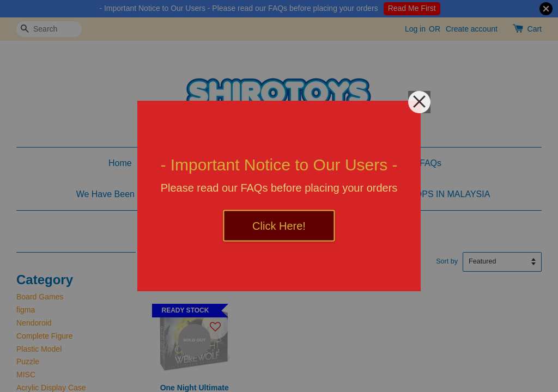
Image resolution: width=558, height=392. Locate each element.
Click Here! (279, 226)
